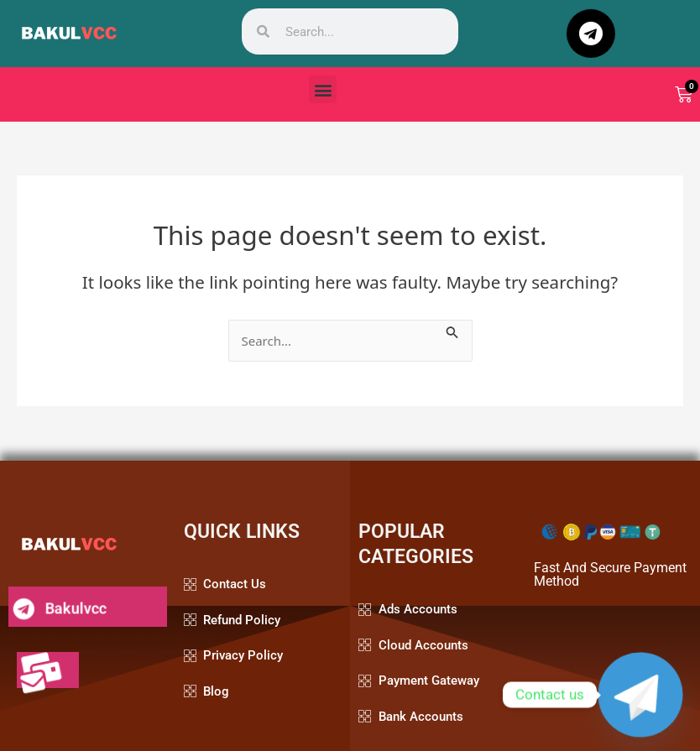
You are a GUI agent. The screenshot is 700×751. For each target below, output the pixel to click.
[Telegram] (640, 695)
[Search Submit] (452, 330)
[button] (323, 89)
